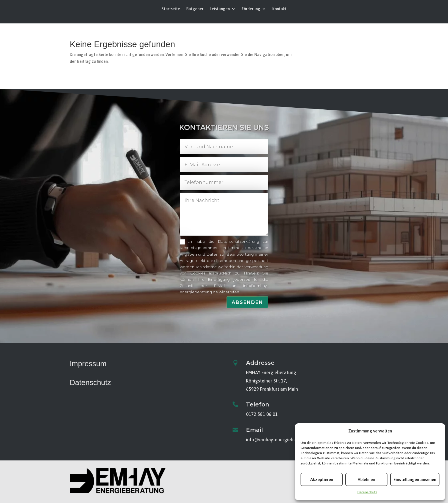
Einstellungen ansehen (415, 479)
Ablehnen (366, 479)
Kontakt (279, 9)
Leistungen (220, 9)
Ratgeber (195, 9)
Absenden (248, 301)
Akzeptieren (322, 479)
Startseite (171, 9)
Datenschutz (367, 492)
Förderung (251, 9)
